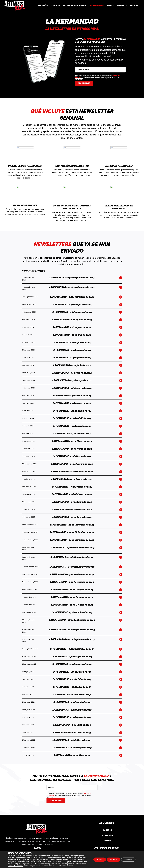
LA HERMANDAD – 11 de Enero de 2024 (72, 517)
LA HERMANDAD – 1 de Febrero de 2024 (72, 494)
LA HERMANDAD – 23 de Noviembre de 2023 (72, 557)
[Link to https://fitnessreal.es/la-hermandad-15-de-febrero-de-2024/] (121, 479)
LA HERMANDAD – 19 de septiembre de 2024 (72, 278)
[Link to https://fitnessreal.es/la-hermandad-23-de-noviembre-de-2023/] (121, 557)
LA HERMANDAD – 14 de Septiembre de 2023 (72, 639)
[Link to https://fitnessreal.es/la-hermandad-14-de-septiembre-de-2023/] (121, 639)
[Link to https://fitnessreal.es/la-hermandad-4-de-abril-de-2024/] (121, 434)
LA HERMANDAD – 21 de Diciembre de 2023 (72, 532)
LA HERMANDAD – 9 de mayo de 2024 (72, 396)
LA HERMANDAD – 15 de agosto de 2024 (72, 312)
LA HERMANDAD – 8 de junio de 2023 (72, 725)
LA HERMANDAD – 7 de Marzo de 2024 (72, 456)
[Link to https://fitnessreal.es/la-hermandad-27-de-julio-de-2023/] (121, 672)
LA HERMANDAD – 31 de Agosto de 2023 (72, 657)
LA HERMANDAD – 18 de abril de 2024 (72, 418)
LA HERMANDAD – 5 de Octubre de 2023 (72, 612)
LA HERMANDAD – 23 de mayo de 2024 (72, 380)
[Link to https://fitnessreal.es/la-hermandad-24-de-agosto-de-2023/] (121, 664)
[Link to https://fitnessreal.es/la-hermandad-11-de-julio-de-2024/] (121, 335)
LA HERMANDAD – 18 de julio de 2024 (72, 327)
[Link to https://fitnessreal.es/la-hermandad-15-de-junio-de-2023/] (121, 717)
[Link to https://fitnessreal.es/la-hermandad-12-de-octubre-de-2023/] (121, 605)
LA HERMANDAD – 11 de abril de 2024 (72, 426)
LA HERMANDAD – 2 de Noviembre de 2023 (72, 582)
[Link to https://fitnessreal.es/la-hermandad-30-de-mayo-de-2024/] (121, 373)
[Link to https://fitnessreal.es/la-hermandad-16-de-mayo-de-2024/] (121, 388)
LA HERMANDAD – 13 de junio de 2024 (72, 358)
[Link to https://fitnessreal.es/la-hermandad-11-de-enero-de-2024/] (121, 517)
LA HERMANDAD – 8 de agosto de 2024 (72, 320)
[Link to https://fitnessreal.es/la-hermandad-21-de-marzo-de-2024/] (121, 441)
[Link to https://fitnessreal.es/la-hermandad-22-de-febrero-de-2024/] (121, 472)
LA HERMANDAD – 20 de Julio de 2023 (72, 679)
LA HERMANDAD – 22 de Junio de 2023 (72, 710)
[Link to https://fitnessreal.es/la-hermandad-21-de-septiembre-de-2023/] (121, 630)
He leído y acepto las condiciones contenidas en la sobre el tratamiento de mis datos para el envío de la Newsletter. (97, 78)
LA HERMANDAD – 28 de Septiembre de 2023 (72, 620)
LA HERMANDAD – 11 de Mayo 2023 (72, 755)
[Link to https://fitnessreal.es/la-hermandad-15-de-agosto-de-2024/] (121, 312)
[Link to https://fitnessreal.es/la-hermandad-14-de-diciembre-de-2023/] (121, 540)
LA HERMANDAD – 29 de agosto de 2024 (72, 305)
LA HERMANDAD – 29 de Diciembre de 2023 (72, 525)
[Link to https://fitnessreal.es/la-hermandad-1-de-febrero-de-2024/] (121, 494)
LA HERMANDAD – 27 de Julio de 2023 (72, 672)
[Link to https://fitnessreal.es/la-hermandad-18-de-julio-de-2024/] (121, 327)
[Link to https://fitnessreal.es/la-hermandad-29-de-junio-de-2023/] (121, 702)
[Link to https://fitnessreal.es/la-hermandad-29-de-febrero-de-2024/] (121, 464)
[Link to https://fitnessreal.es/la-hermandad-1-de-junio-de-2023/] (121, 733)
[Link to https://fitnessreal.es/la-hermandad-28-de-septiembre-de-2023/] (121, 620)
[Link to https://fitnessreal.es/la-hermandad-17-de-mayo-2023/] (121, 755)
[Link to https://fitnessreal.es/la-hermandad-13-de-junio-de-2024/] (121, 358)
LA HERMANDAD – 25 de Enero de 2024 (72, 502)
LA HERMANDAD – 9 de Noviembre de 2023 (72, 574)
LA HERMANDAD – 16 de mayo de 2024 (72, 388)
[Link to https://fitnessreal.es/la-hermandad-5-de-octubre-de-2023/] (121, 613)
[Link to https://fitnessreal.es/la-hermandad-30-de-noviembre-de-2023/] (121, 548)
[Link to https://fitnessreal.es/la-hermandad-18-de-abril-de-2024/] (121, 418)
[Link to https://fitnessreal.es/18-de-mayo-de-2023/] (121, 748)
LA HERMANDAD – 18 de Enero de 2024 (72, 510)
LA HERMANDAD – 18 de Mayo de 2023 (72, 748)
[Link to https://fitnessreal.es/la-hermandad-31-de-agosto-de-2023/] (121, 657)
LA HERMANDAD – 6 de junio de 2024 (72, 365)
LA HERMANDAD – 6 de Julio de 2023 (72, 695)
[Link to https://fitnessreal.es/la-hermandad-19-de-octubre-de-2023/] (121, 597)
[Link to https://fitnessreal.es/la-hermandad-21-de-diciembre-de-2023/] (121, 532)
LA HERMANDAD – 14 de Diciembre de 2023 (72, 540)
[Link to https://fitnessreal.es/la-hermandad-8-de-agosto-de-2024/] (121, 320)
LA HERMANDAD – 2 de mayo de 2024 (72, 403)
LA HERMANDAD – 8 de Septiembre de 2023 (72, 649)
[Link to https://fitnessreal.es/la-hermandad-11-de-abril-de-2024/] (121, 426)
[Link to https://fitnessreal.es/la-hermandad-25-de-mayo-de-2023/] (121, 740)
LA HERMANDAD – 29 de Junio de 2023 (72, 702)
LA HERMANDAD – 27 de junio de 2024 (72, 342)
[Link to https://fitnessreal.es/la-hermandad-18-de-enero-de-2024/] (121, 510)
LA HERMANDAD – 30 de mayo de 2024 (72, 373)
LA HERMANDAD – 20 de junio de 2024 (72, 350)
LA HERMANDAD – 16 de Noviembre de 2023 (72, 567)
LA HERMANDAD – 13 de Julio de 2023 (72, 687)
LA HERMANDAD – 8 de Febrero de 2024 (72, 487)
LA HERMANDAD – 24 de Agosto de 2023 (72, 664)
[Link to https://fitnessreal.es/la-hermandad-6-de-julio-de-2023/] (121, 695)
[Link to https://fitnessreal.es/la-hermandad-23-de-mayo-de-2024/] (121, 380)
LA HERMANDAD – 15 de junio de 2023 (72, 717)
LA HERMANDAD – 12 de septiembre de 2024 (72, 287)
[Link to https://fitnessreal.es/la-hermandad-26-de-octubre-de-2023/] (121, 590)
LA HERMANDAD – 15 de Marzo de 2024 (72, 449)
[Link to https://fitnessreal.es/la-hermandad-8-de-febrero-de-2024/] (121, 487)
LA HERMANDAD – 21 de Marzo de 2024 (72, 441)
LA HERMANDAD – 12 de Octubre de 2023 (72, 605)
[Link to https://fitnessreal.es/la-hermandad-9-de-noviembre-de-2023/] (121, 575)
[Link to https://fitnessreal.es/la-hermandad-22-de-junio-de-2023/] (121, 710)
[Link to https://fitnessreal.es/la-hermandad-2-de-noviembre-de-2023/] (121, 582)
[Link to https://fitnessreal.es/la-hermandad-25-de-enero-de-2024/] (121, 502)
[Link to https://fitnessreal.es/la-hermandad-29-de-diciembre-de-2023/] (121, 525)
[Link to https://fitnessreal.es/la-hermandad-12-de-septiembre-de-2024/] (121, 287)
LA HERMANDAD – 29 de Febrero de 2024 (72, 464)
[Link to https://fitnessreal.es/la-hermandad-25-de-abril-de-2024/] (121, 411)
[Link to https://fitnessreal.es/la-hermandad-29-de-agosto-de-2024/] (121, 305)
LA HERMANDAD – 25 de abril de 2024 (72, 411)
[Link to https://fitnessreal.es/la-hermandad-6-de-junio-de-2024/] (121, 365)
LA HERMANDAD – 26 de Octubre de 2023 (72, 590)
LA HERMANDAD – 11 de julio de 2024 (72, 335)
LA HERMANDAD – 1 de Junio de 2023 (72, 733)
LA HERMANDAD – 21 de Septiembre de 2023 (72, 630)
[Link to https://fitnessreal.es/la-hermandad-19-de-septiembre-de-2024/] (121, 278)
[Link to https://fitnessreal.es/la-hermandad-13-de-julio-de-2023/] (121, 687)
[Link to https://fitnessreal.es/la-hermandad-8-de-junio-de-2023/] (121, 725)
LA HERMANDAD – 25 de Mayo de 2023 (72, 740)
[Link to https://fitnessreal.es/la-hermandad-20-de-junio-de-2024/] (121, 350)
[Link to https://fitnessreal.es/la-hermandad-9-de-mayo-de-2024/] (121, 396)
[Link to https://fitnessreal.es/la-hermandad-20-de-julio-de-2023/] (121, 679)
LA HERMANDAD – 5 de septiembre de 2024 (72, 297)
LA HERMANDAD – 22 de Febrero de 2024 (72, 472)
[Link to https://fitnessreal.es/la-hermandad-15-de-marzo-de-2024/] (121, 449)
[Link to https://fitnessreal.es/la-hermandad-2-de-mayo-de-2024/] (121, 403)
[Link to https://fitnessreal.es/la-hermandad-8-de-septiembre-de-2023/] (121, 649)
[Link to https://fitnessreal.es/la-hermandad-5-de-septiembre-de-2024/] (121, 297)
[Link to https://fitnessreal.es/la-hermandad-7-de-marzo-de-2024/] (121, 456)
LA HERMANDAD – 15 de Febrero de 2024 (72, 479)
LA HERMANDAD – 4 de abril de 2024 (72, 434)
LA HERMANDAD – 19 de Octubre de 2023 (72, 597)
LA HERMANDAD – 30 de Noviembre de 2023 (72, 547)
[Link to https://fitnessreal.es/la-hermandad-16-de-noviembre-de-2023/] (121, 567)
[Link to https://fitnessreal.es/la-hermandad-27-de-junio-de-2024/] (121, 343)
